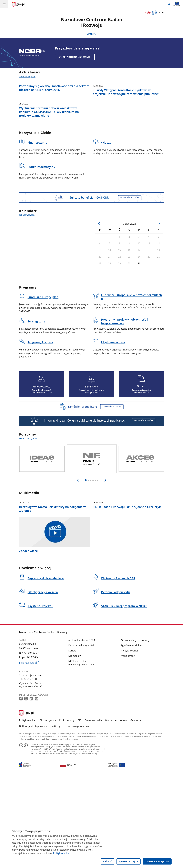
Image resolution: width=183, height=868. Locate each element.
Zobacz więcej (29, 641)
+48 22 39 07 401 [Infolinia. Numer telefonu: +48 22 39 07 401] (28, 769)
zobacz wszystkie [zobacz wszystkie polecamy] (28, 498)
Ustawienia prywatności (78, 816)
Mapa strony (128, 746)
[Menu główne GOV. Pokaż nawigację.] (4, 4)
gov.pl (27, 803)
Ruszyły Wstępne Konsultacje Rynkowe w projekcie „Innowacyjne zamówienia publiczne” (126, 122)
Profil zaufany (67, 810)
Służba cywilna (48, 810)
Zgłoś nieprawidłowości (134, 735)
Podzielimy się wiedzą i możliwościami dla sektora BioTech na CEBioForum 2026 (54, 118)
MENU (91, 34)
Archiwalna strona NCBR (82, 730)
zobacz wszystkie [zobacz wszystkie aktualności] (27, 76)
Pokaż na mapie (29, 753)
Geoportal (136, 810)
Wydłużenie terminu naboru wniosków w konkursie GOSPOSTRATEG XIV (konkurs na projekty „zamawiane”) (49, 172)
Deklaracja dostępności (81, 735)
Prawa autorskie (93, 810)
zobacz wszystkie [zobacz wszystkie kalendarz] (27, 275)
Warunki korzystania (116, 810)
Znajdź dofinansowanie (75, 57)
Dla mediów (75, 746)
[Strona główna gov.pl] (18, 4)
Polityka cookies (130, 741)
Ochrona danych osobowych (137, 730)
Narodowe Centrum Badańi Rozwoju (92, 22)
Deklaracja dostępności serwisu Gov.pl (40, 816)
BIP (79, 810)
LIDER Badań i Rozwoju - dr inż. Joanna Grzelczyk (127, 597)
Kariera (72, 741)
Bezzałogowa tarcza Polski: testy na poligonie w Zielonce (52, 599)
